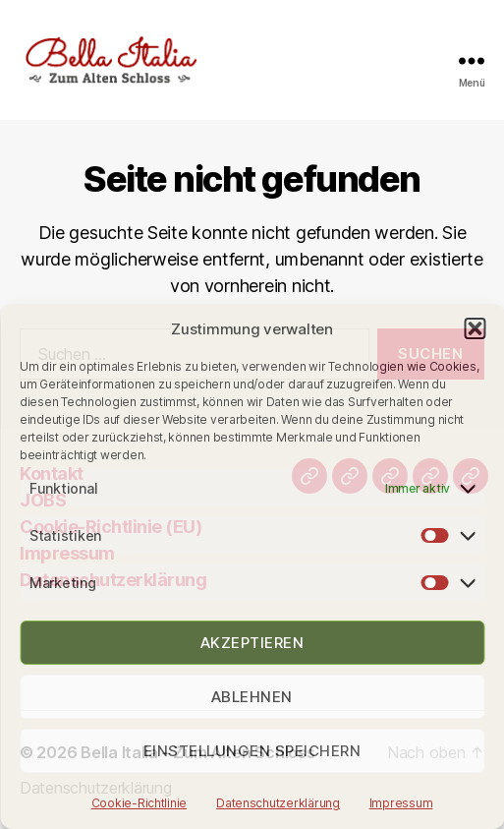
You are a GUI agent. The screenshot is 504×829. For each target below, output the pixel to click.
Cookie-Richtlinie (139, 803)
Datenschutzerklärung (278, 803)
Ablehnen (252, 697)
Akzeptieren (252, 643)
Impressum (401, 803)
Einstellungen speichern (252, 751)
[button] (475, 328)
